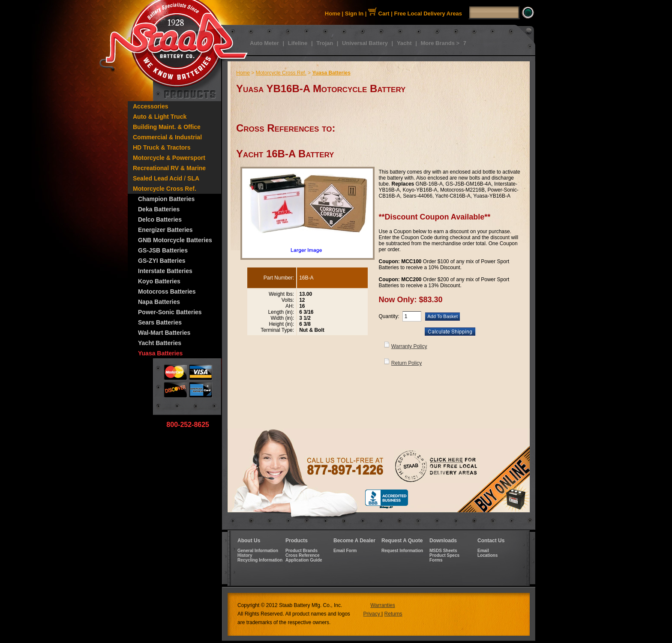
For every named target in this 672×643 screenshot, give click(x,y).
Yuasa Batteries (160, 353)
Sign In (354, 14)
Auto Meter (264, 43)
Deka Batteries (159, 209)
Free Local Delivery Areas (428, 14)
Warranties (383, 605)
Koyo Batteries (159, 281)
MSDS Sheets (443, 551)
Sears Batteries (160, 322)
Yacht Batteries (160, 343)
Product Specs (444, 555)
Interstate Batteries (165, 271)
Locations (487, 555)
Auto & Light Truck (160, 117)
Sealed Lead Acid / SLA (166, 178)
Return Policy (406, 363)
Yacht (404, 43)
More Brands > (440, 43)
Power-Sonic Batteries (170, 312)
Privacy (372, 614)
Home (333, 14)
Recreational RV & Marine (169, 168)
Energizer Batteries (165, 230)
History (245, 555)
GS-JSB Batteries (163, 250)
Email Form (345, 551)
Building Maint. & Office (167, 127)
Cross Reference (302, 555)
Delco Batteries (160, 219)
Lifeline (298, 43)
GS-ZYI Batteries (162, 261)
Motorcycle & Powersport (169, 158)
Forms (436, 560)
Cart (379, 14)
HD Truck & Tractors (162, 147)
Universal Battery (365, 43)
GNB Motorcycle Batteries (175, 240)
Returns (393, 614)
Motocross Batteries (167, 291)
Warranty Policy (409, 346)
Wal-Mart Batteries (164, 333)
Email (483, 551)
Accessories (151, 106)
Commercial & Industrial (167, 137)
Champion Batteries (166, 199)
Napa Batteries (159, 302)
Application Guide (304, 560)
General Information (258, 551)
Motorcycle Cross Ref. (165, 189)
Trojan (325, 43)
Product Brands (301, 551)
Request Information (402, 551)
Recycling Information (260, 560)
